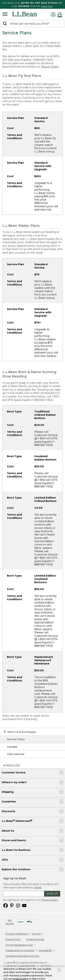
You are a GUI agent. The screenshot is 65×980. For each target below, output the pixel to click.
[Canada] (32, 747)
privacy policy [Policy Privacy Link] (20, 979)
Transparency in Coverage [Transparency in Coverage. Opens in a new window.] (20, 950)
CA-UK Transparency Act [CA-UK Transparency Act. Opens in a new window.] (19, 945)
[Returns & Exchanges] (32, 732)
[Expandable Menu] (5, 15)
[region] (32, 4)
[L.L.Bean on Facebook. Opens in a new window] (6, 905)
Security (36, 934)
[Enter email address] (24, 894)
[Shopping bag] (61, 15)
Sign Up (52, 894)
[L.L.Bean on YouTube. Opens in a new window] (24, 905)
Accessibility (45, 950)
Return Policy (50, 67)
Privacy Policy (50, 900)
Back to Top (12, 765)
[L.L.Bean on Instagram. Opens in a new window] (18, 905)
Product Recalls (35, 939)
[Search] (6, 24)
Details (38, 887)
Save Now (47, 6)
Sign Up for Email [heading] (15, 878)
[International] (32, 754)
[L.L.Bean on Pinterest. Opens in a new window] (12, 905)
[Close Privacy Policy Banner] (59, 970)
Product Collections (17, 934)
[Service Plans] (32, 739)
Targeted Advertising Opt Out (22, 956)
